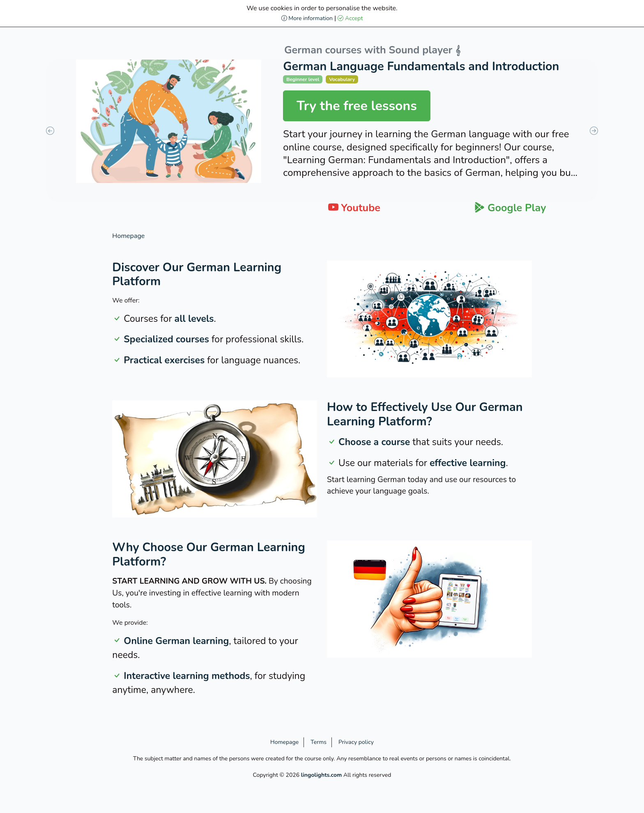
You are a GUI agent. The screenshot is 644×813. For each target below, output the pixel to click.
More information (307, 18)
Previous (50, 131)
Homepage (128, 236)
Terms (319, 742)
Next (594, 131)
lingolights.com (322, 775)
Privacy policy (356, 742)
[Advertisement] (54, 354)
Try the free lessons (357, 106)
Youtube (354, 208)
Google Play (510, 208)
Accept (350, 18)
